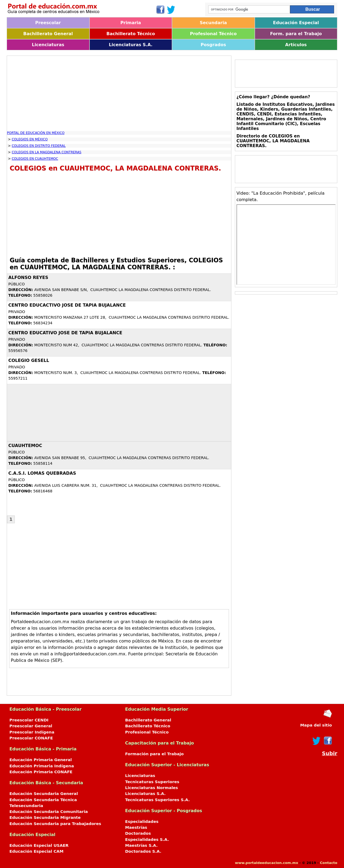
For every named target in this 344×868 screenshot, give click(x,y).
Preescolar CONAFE (31, 738)
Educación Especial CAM (36, 851)
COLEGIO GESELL (29, 360)
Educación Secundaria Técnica (43, 800)
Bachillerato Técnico (131, 34)
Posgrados (213, 45)
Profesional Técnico (213, 34)
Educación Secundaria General (44, 794)
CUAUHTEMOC (25, 446)
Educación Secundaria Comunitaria (49, 812)
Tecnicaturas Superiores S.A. (158, 800)
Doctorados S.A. (143, 851)
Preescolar (48, 23)
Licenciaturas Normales (152, 788)
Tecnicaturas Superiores (152, 782)
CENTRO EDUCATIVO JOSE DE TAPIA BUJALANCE (65, 333)
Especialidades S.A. (147, 840)
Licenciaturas (48, 45)
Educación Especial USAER (39, 845)
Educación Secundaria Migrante (45, 818)
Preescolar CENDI (29, 720)
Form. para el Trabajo (296, 34)
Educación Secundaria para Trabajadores (55, 824)
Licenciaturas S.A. (131, 45)
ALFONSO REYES (28, 277)
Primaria (131, 23)
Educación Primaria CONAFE (41, 772)
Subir (330, 753)
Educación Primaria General (41, 760)
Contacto (329, 863)
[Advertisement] (119, 93)
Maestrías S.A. (141, 845)
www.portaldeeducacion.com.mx (266, 863)
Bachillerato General (48, 34)
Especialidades (142, 822)
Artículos (296, 45)
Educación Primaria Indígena (42, 766)
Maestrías (136, 827)
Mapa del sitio (316, 725)
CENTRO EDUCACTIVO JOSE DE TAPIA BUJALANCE (67, 305)
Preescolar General (31, 726)
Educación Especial (296, 23)
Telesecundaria (26, 806)
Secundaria (213, 23)
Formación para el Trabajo (155, 754)
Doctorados (138, 833)
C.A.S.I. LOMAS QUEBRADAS (42, 473)
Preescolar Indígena (32, 732)
